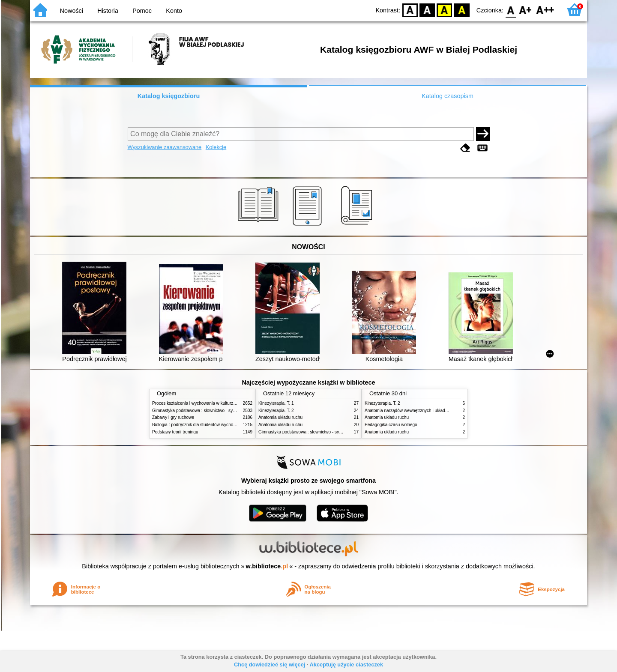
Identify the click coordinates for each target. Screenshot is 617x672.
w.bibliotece (267, 566)
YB (445, 10)
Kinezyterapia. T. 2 (276, 411)
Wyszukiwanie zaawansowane (165, 147)
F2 (545, 10)
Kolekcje (216, 147)
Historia (108, 11)
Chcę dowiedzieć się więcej (270, 665)
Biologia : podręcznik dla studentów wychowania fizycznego (209, 425)
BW (427, 10)
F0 (511, 10)
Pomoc (142, 11)
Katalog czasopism (448, 96)
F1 (526, 10)
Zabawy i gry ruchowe (173, 417)
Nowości (72, 11)
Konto (174, 11)
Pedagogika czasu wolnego (391, 425)
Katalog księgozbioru (169, 96)
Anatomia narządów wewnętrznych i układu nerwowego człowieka (428, 411)
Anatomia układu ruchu (280, 417)
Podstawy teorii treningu (175, 432)
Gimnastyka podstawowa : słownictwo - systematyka (202, 411)
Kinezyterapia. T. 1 (276, 403)
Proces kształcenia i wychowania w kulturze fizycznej (203, 403)
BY (462, 10)
